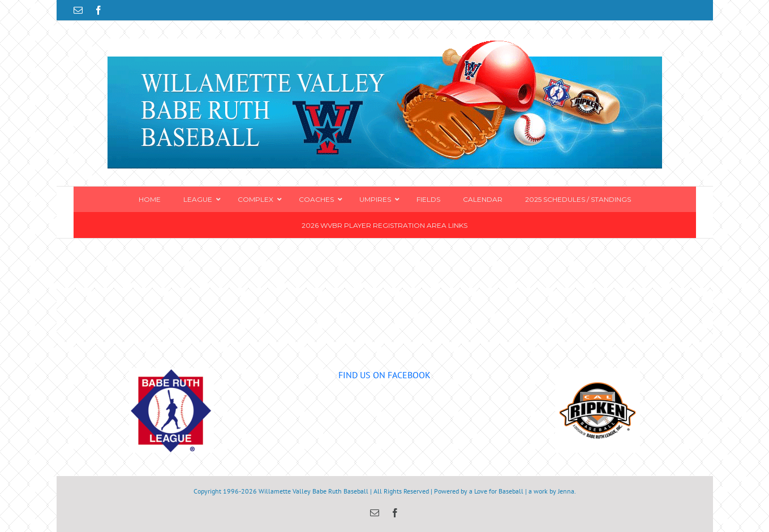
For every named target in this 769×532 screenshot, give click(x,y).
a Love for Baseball (496, 491)
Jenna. (567, 491)
